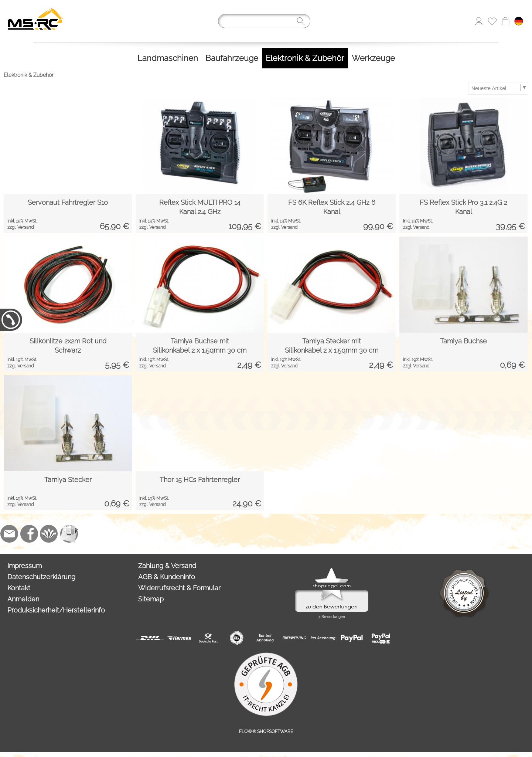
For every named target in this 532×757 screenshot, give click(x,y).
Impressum (25, 566)
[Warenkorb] (505, 21)
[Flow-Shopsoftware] (49, 534)
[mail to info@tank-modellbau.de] (9, 534)
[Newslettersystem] (69, 534)
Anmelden (23, 599)
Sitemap (151, 599)
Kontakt (19, 588)
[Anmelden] (479, 21)
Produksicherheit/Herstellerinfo (56, 610)
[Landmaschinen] (168, 58)
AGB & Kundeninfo (167, 577)
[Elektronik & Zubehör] (305, 58)
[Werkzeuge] (373, 58)
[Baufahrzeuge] (232, 58)
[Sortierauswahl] (498, 88)
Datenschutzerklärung (41, 577)
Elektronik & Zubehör (29, 75)
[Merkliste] (492, 21)
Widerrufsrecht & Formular (179, 588)
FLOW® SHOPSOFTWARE (266, 731)
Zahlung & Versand (167, 566)
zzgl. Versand (21, 227)
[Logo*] (35, 8)
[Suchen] (264, 21)
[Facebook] (29, 534)
